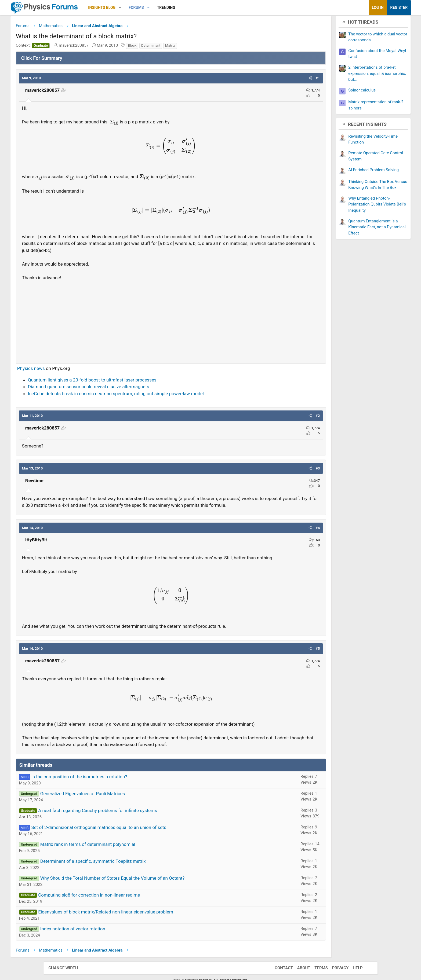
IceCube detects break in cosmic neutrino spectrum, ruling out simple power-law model (154, 395)
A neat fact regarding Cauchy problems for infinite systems (135, 833)
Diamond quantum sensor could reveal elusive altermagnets (126, 388)
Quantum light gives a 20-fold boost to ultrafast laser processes (130, 381)
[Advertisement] (171, 322)
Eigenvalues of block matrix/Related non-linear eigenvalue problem (144, 934)
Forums (174, 8)
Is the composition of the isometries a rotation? (117, 799)
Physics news (69, 370)
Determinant (189, 47)
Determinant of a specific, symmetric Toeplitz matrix (131, 883)
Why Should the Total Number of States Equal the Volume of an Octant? (150, 900)
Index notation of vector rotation (111, 951)
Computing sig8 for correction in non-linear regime (127, 917)
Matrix (208, 47)
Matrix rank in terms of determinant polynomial (126, 867)
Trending (204, 8)
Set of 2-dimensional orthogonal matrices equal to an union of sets (137, 850)
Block (170, 47)
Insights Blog (140, 8)
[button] (158, 8)
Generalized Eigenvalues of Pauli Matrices (120, 816)
